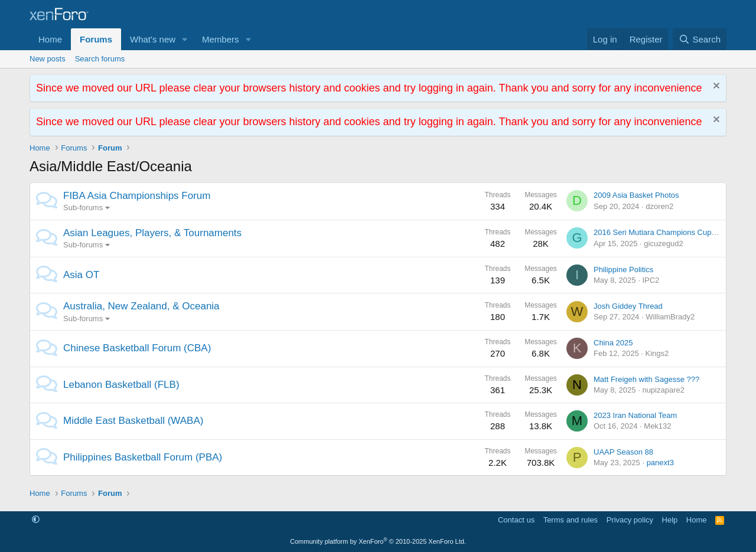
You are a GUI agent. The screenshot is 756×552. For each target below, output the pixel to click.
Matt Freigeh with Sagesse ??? (646, 379)
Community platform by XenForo (378, 541)
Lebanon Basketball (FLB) (121, 385)
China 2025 (613, 343)
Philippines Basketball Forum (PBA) (143, 457)
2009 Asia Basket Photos (636, 195)
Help (670, 520)
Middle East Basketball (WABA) (133, 421)
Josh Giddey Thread (628, 306)
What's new (153, 39)
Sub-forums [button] (83, 208)
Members (221, 39)
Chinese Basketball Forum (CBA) (137, 348)
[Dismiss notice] (715, 87)
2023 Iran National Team (635, 415)
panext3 (660, 463)
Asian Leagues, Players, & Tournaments (152, 233)
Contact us (516, 520)
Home (50, 39)
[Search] (700, 39)
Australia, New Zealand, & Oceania (141, 306)
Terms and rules (571, 520)
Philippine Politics (623, 270)
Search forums (100, 59)
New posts (48, 59)
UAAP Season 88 (623, 452)
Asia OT (81, 275)
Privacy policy (630, 520)
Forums (96, 39)
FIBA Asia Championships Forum (137, 196)
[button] (185, 39)
